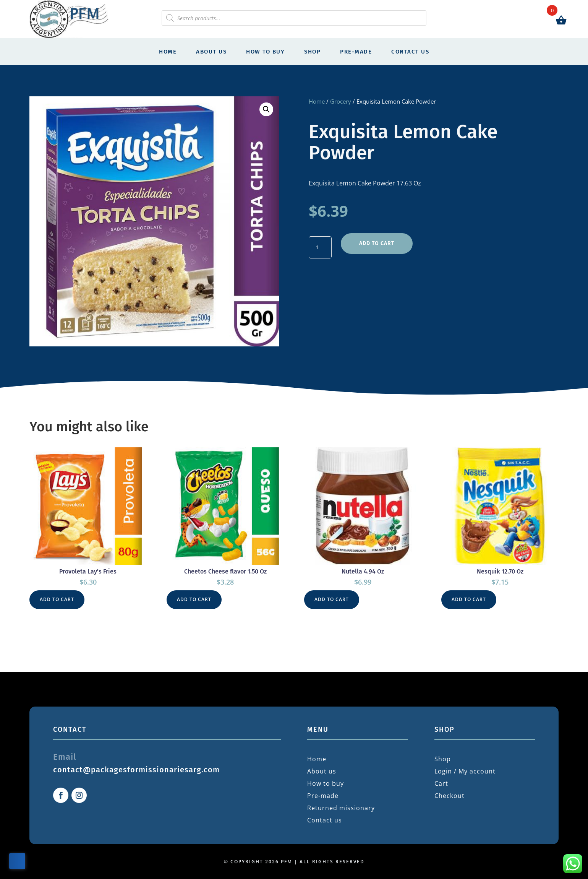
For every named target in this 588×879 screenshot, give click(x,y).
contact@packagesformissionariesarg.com (136, 770)
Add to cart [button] (57, 599)
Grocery (341, 101)
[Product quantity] (320, 247)
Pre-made (356, 52)
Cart (441, 783)
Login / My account (465, 771)
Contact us (410, 52)
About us (211, 52)
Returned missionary (341, 808)
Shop (312, 52)
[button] (266, 109)
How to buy (265, 52)
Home (168, 52)
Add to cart (377, 243)
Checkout (450, 796)
